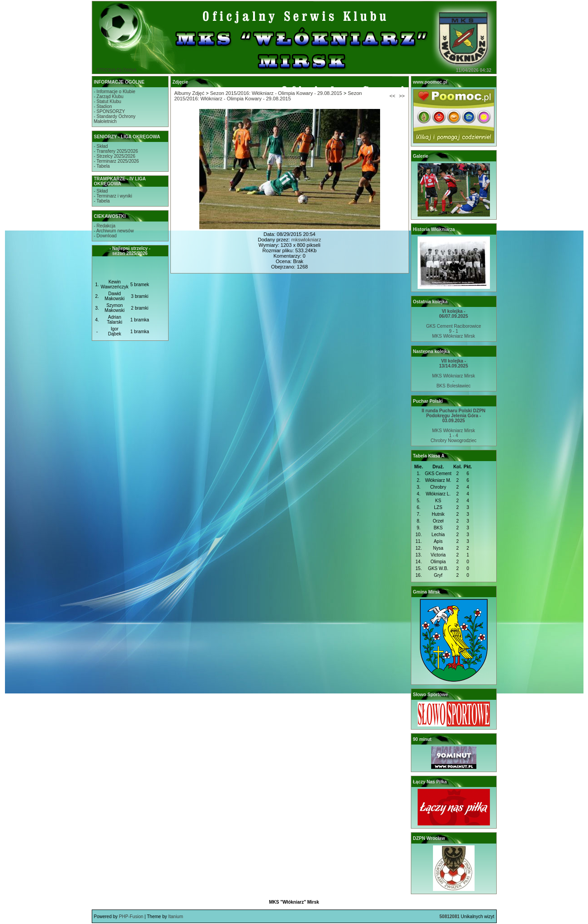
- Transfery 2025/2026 (116, 151)
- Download (106, 236)
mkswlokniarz (306, 240)
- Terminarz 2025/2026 (117, 161)
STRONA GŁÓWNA (117, 70)
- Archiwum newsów (114, 231)
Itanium (176, 917)
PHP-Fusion (131, 917)
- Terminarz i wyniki (113, 196)
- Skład (101, 146)
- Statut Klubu (108, 101)
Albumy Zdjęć (190, 93)
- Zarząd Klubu (109, 97)
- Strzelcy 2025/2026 (115, 156)
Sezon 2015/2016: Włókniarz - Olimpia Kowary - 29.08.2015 (276, 93)
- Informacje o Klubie (115, 92)
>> (402, 96)
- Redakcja (105, 226)
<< (393, 96)
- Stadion (103, 106)
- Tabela (102, 166)
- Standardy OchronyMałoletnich (115, 119)
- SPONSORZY (110, 111)
